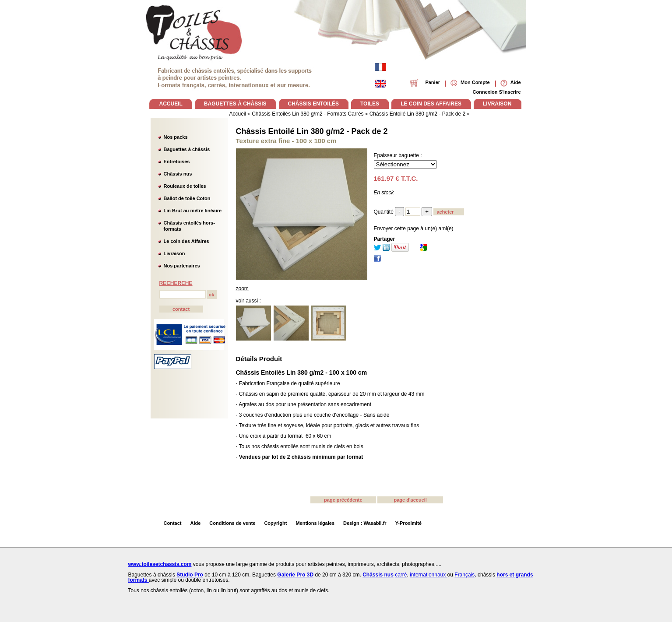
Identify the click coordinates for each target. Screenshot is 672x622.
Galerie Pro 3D (295, 575)
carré (401, 575)
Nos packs (176, 137)
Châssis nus (178, 174)
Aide (195, 523)
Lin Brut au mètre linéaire (193, 211)
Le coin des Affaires (186, 241)
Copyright (275, 523)
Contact (173, 523)
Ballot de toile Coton (187, 198)
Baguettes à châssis (187, 149)
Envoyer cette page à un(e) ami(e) (414, 228)
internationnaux (428, 575)
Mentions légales (315, 523)
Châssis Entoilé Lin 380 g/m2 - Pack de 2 (312, 131)
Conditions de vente (232, 523)
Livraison (174, 253)
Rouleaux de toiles (185, 186)
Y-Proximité (409, 523)
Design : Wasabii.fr (365, 523)
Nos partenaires (182, 266)
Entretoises (177, 162)
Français (464, 575)
